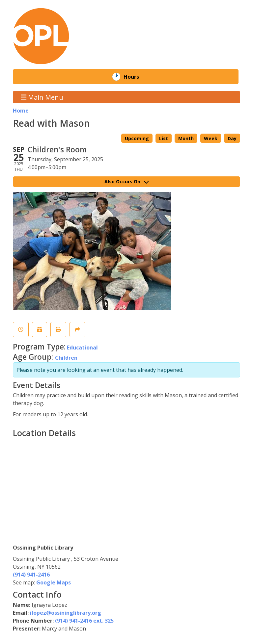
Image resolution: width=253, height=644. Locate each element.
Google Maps (54, 582)
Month (186, 138)
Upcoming (137, 138)
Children (66, 358)
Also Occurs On (126, 181)
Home (21, 111)
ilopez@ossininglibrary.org (66, 613)
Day (232, 138)
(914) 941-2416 (31, 575)
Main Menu (42, 97)
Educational (82, 348)
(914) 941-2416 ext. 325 (84, 621)
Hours (136, 77)
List (164, 138)
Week (211, 138)
